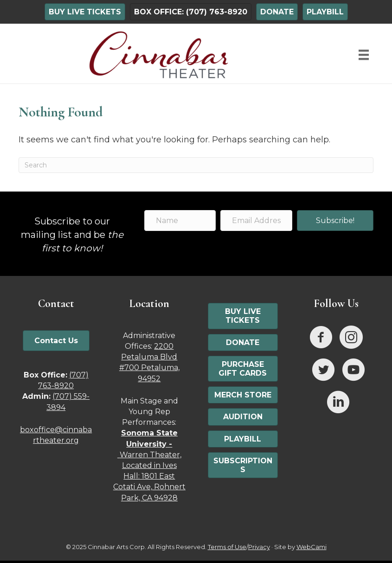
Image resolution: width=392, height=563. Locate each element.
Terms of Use (227, 547)
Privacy (259, 547)
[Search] (196, 165)
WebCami (312, 547)
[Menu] (364, 55)
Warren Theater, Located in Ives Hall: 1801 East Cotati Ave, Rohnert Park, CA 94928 (149, 465)
